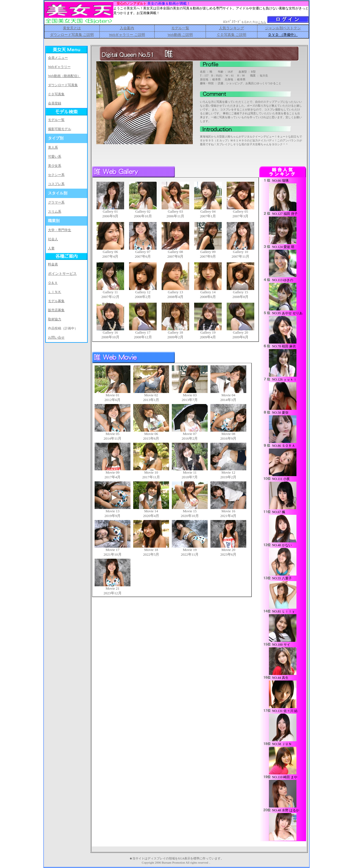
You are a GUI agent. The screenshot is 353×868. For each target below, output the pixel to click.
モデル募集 (56, 301)
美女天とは (72, 28)
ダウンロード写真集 (63, 85)
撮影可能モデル (60, 129)
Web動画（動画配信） (64, 76)
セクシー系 (56, 175)
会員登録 (55, 103)
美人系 (53, 147)
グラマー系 (56, 202)
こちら (262, 22)
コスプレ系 (56, 184)
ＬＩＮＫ (55, 292)
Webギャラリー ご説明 (127, 35)
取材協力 (55, 319)
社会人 (53, 239)
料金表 (53, 264)
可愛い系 (55, 157)
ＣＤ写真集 (56, 94)
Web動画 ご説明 (180, 35)
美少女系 (55, 166)
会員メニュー (58, 58)
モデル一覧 (180, 28)
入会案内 (127, 28)
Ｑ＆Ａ (53, 283)
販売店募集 (56, 310)
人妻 (51, 248)
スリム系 (55, 212)
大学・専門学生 (60, 230)
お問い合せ (56, 337)
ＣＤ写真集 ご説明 (232, 35)
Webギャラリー (59, 67)
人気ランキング (232, 28)
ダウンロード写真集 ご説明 (72, 35)
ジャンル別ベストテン (283, 28)
